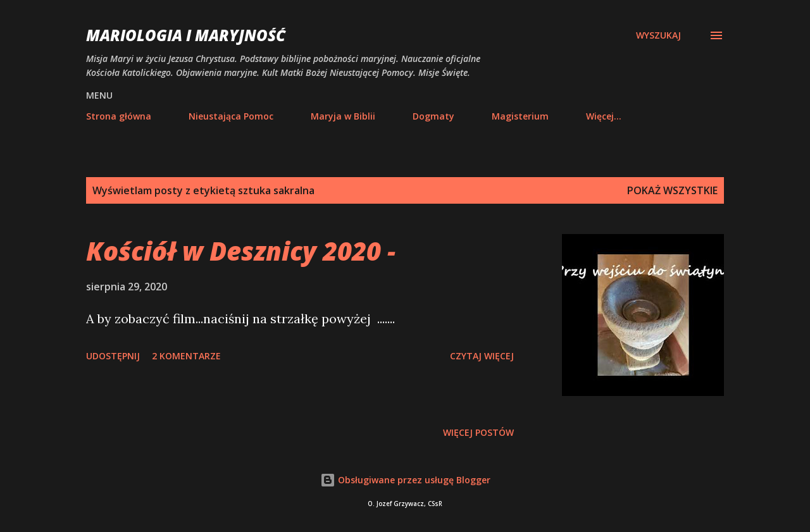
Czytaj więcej (482, 356)
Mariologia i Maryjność (186, 35)
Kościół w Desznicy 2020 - (241, 251)
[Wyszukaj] (658, 35)
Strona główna (119, 116)
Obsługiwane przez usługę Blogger (405, 480)
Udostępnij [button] (113, 356)
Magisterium (520, 116)
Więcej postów (478, 432)
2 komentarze (186, 356)
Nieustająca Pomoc (231, 116)
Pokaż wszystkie (672, 190)
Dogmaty (433, 116)
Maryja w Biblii (343, 116)
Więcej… (604, 116)
